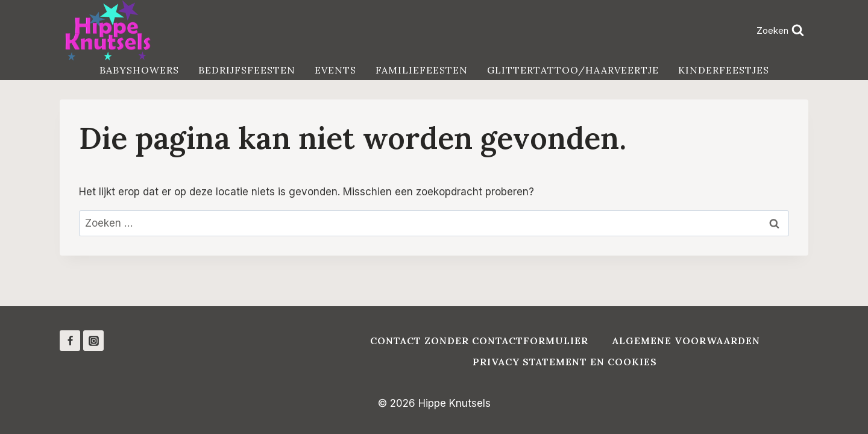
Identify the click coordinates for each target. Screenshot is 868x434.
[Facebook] (70, 341)
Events (335, 70)
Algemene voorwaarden (686, 341)
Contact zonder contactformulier (479, 341)
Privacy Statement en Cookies (565, 362)
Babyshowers (139, 70)
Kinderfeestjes (724, 70)
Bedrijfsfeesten (247, 70)
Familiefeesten (422, 70)
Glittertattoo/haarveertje (573, 70)
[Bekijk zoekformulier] (780, 30)
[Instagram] (93, 341)
